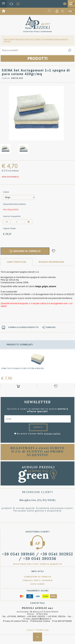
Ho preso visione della (39, 434)
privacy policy (52, 434)
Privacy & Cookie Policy (16, 621)
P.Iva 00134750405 (62, 621)
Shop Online (9, 39)
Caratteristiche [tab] (17, 262)
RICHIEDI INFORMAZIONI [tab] (52, 262)
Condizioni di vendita (38, 577)
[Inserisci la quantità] (18, 222)
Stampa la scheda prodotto (23, 327)
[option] (36, 113)
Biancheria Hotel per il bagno (28, 39)
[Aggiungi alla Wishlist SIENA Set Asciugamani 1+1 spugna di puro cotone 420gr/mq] (54, 251)
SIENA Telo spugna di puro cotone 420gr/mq (22, 368)
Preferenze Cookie (40, 621)
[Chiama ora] (11, 4)
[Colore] (19, 197)
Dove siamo (38, 584)
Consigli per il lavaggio (38, 580)
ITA (70, 11)
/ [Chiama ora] (38, 556)
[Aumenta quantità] (29, 222)
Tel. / (34, 616)
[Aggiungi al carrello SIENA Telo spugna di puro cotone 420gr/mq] (19, 386)
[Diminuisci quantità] (7, 222)
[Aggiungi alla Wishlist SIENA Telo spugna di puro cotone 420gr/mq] (56, 386)
